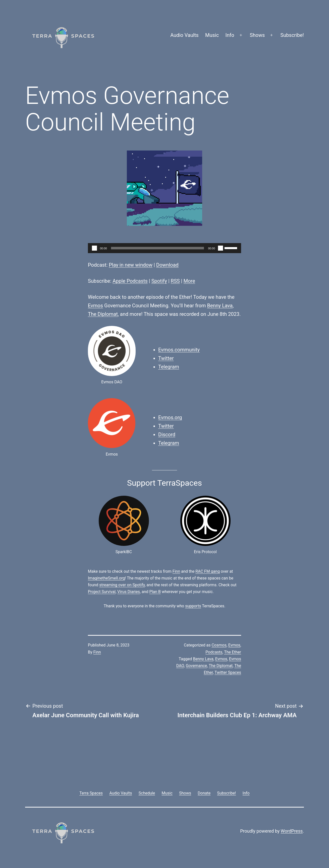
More (189, 281)
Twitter (166, 358)
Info (230, 35)
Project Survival (102, 592)
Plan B (155, 592)
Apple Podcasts (130, 281)
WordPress (292, 831)
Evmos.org (170, 417)
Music (212, 35)
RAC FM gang (208, 571)
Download (167, 265)
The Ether (233, 652)
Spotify (159, 281)
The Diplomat (103, 314)
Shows (257, 35)
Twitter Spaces (228, 672)
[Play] (94, 248)
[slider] (158, 248)
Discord (167, 435)
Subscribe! (292, 35)
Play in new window (131, 265)
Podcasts (214, 652)
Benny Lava (220, 306)
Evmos (95, 306)
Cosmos (219, 645)
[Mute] (221, 248)
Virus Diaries (129, 592)
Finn (176, 571)
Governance (197, 666)
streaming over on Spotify (122, 585)
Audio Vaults (184, 35)
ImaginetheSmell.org (106, 578)
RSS (175, 281)
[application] (164, 248)
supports (193, 606)
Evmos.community (179, 350)
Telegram (169, 367)
